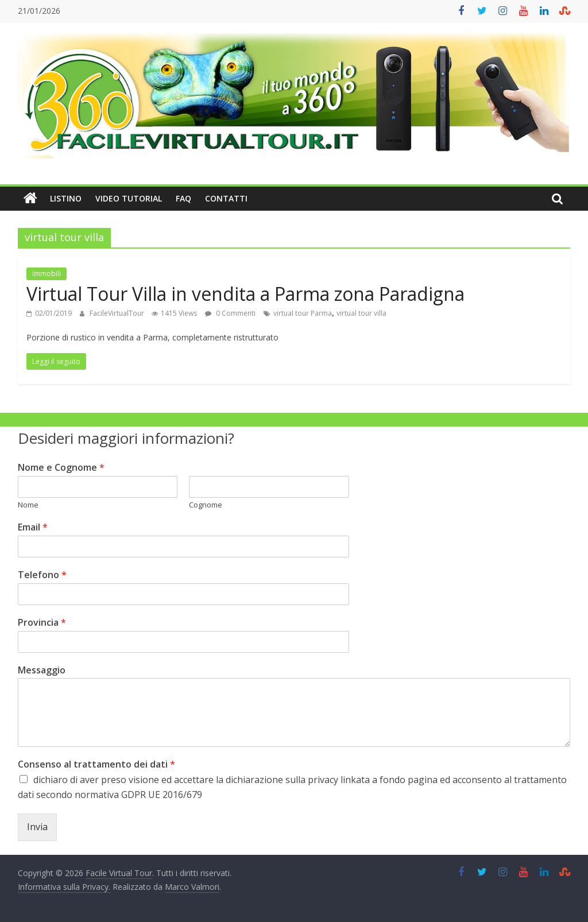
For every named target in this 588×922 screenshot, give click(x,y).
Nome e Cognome (61, 468)
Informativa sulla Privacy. (64, 887)
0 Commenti (230, 313)
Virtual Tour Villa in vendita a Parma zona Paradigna (245, 294)
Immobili (47, 274)
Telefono (42, 575)
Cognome (206, 505)
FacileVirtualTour (118, 313)
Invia (37, 827)
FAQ (183, 198)
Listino (66, 198)
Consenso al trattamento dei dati (96, 764)
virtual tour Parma (303, 313)
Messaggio (42, 670)
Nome (28, 505)
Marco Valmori (192, 887)
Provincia (42, 623)
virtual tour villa (361, 313)
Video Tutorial (129, 198)
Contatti (226, 198)
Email (33, 527)
